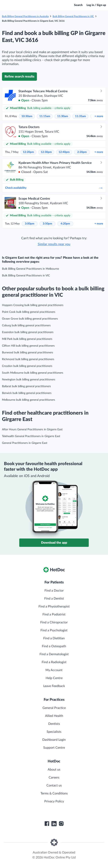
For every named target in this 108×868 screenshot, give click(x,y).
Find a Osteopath (54, 646)
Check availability (54, 188)
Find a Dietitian (54, 638)
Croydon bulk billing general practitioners (27, 366)
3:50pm (47, 224)
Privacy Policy (54, 801)
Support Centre (54, 748)
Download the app (54, 543)
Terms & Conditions (54, 793)
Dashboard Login (54, 740)
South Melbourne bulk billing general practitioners (33, 373)
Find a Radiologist (54, 662)
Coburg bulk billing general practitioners (26, 326)
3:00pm (30, 224)
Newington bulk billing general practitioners (29, 380)
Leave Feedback (54, 686)
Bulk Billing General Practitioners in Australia (25, 16)
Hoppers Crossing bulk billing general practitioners (33, 305)
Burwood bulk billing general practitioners (27, 353)
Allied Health (54, 716)
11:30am (63, 116)
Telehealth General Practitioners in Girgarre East (31, 436)
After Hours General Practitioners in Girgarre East (32, 430)
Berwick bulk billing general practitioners (27, 393)
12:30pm (46, 152)
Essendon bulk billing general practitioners (28, 332)
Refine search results (19, 77)
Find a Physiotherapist (54, 607)
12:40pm (64, 152)
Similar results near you (54, 244)
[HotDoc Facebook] (47, 824)
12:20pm (28, 152)
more (99, 116)
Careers (54, 778)
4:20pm (65, 224)
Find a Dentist (54, 599)
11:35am (81, 116)
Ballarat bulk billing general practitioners (26, 386)
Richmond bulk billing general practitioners (28, 359)
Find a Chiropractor (54, 622)
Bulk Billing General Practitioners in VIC (73, 16)
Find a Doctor (54, 591)
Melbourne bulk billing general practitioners (28, 400)
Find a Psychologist (54, 630)
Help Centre (54, 678)
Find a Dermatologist (54, 654)
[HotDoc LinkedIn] (54, 824)
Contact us (54, 785)
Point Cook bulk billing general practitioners (29, 312)
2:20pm (82, 152)
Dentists (54, 724)
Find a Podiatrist (54, 614)
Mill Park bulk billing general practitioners (27, 339)
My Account (54, 670)
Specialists (54, 732)
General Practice (54, 708)
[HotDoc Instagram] (61, 824)
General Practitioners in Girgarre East (25, 443)
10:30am (27, 116)
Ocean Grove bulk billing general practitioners (30, 319)
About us (54, 770)
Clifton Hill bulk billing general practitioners (28, 346)
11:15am (45, 116)
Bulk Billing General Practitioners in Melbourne (30, 269)
